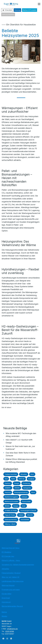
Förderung (26, 483)
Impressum (6, 602)
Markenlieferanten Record (12, 606)
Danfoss (8, 483)
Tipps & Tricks (10, 515)
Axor (32, 474)
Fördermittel (6, 594)
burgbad (31, 479)
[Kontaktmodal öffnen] (34, 4)
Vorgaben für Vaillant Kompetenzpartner (18, 565)
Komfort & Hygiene (11, 497)
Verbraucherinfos (8, 15)
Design (17, 483)
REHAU (7, 506)
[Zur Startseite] (12, 4)
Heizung (17, 10)
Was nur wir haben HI (10, 577)
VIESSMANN (25, 520)
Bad (6, 479)
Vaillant (21, 515)
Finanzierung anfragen (11, 590)
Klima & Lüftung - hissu (11, 560)
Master (4, 616)
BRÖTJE (22, 479)
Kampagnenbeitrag (21, 492)
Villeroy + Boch (10, 524)
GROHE (17, 488)
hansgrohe (27, 488)
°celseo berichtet (11, 474)
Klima (33, 492)
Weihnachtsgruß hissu (10, 548)
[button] (39, 4)
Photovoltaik (26, 501)
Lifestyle (24, 497)
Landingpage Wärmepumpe (13, 581)
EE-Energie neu (8, 556)
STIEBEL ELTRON (11, 511)
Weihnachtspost (8, 585)
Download (6, 598)
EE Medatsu (6, 552)
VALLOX (30, 515)
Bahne (4, 612)
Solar (24, 506)
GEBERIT (8, 488)
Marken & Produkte (30, 10)
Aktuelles (24, 474)
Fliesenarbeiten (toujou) (11, 573)
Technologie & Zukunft (28, 511)
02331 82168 (10, 631)
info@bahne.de (12, 629)
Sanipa (16, 506)
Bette (13, 479)
